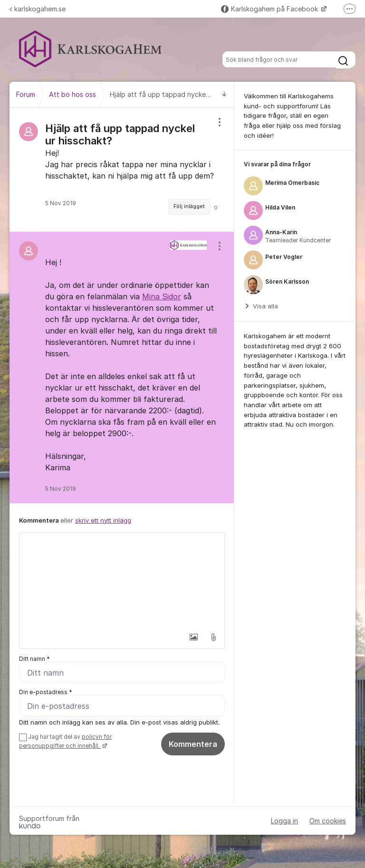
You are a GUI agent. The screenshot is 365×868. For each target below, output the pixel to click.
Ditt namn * (34, 659)
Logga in (284, 821)
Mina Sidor (162, 296)
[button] (193, 637)
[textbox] (122, 580)
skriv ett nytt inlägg (103, 520)
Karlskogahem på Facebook (270, 9)
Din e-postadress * (46, 692)
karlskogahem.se (38, 9)
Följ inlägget (189, 206)
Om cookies (328, 821)
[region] (122, 170)
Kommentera (193, 744)
